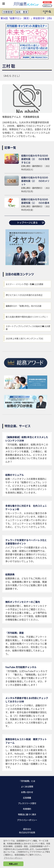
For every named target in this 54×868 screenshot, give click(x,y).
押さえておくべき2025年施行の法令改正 (24, 295)
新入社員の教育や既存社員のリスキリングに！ (27, 317)
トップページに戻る (31, 222)
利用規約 (27, 809)
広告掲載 (27, 798)
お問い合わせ (27, 792)
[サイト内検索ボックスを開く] (50, 12)
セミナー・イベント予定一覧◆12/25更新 (25, 284)
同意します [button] (13, 864)
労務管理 (8, 12)
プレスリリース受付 (27, 803)
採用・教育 (22, 12)
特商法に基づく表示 (27, 814)
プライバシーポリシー (27, 820)
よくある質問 (27, 786)
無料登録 (48, 2)
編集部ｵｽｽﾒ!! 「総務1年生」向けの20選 (24, 306)
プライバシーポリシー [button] (13, 858)
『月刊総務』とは (27, 781)
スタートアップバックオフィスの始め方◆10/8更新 (28, 328)
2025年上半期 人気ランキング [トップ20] (24, 338)
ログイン (48, 6)
